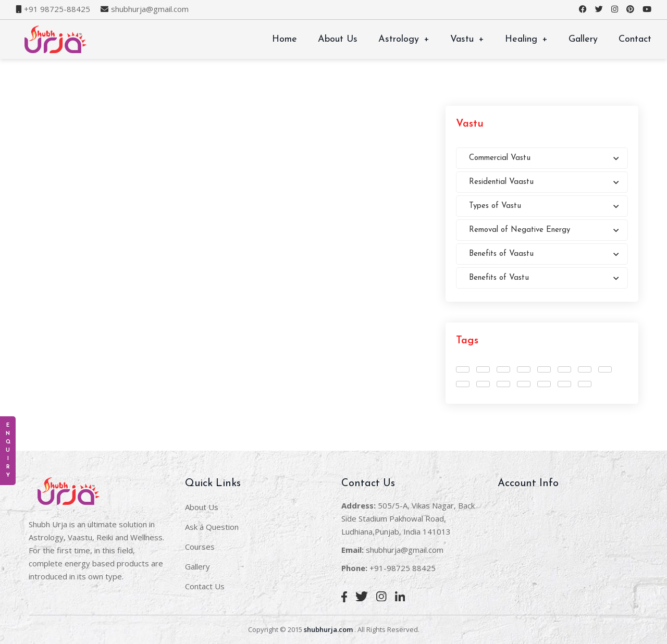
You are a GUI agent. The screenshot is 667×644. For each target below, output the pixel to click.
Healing (526, 39)
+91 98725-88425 (57, 9)
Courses (200, 547)
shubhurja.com (328, 629)
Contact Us (205, 586)
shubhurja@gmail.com (150, 9)
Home (285, 39)
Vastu (467, 39)
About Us (338, 39)
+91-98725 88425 (403, 568)
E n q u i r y (8, 450)
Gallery (583, 39)
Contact (635, 39)
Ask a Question (212, 527)
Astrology (404, 39)
